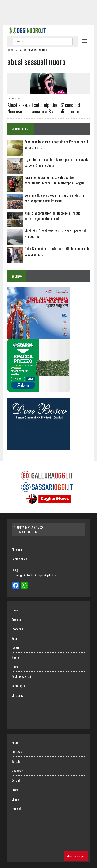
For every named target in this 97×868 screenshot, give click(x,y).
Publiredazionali (21, 676)
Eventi (15, 648)
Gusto (15, 657)
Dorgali (16, 780)
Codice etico (19, 559)
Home (15, 610)
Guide (15, 667)
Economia (17, 629)
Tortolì (16, 761)
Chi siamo (17, 549)
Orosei (15, 790)
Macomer (17, 771)
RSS (15, 570)
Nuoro (15, 742)
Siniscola (17, 752)
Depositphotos (47, 575)
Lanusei (16, 809)
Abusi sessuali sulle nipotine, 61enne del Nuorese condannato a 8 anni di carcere (44, 108)
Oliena (15, 799)
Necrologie (18, 686)
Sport (15, 638)
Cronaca (14, 98)
